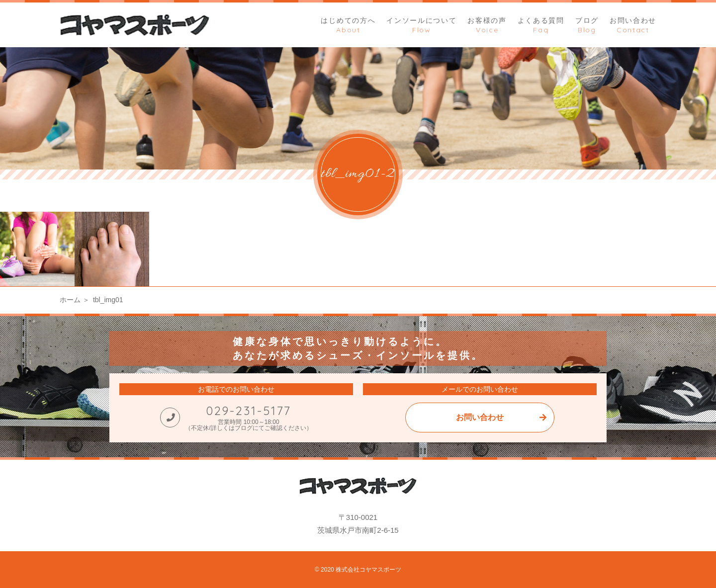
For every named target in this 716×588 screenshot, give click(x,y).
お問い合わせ (480, 417)
